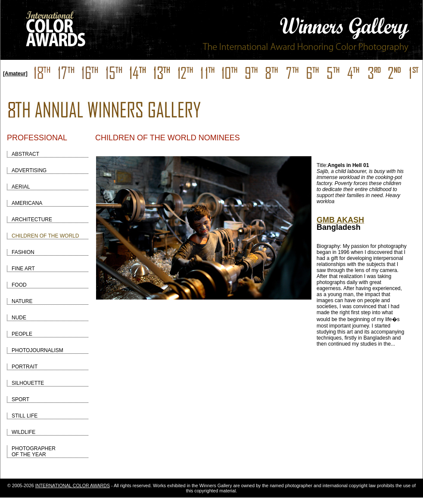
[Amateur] (15, 74)
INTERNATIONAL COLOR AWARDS (73, 485)
